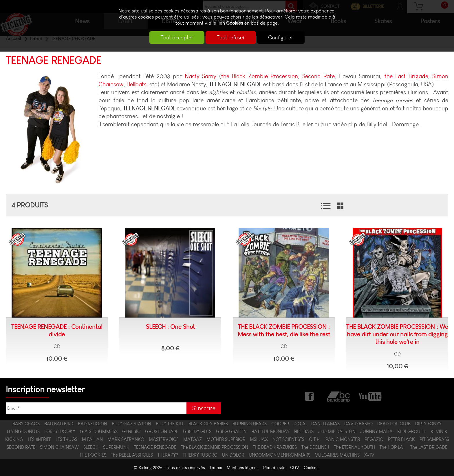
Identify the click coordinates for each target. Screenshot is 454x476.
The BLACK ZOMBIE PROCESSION (215, 447)
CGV (295, 467)
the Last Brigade (406, 76)
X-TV (369, 455)
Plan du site (274, 467)
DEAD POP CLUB (394, 424)
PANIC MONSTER (343, 439)
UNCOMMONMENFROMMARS (280, 455)
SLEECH (91, 447)
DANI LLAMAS (325, 424)
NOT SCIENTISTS (288, 439)
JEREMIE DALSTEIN (337, 432)
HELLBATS (304, 432)
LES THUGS (66, 439)
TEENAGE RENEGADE (155, 447)
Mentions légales (243, 467)
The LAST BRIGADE (429, 447)
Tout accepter (175, 38)
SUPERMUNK (116, 447)
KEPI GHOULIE (412, 432)
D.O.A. (300, 424)
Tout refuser (231, 38)
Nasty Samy (201, 76)
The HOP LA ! (393, 447)
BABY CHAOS (26, 424)
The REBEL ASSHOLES (132, 455)
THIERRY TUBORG (200, 455)
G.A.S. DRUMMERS (99, 432)
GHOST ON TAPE (162, 432)
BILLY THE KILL (170, 424)
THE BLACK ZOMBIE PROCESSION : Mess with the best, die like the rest (284, 331)
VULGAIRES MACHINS (337, 455)
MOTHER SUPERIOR (226, 439)
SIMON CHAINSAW (59, 447)
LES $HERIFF (39, 439)
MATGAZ (193, 439)
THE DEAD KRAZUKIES (275, 447)
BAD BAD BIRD (59, 424)
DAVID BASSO (358, 424)
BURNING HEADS (250, 424)
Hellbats (137, 84)
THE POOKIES (93, 455)
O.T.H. (315, 439)
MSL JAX (259, 439)
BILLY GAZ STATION (131, 424)
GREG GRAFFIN (231, 432)
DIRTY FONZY (428, 424)
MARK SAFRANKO (126, 439)
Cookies (235, 23)
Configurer (283, 38)
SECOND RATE (21, 447)
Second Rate (318, 76)
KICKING (14, 439)
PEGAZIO (374, 439)
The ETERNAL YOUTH (354, 447)
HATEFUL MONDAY (270, 432)
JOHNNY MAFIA (376, 432)
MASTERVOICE (164, 439)
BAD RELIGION (93, 424)
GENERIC (131, 432)
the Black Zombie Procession (260, 76)
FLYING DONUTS (23, 432)
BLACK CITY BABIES (208, 424)
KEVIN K (439, 432)
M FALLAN (92, 439)
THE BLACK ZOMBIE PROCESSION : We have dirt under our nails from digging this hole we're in (397, 334)
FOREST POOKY (60, 432)
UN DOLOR (233, 455)
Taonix (216, 467)
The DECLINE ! (315, 447)
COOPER (280, 424)
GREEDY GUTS (197, 432)
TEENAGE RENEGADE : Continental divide (57, 331)
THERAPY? (168, 455)
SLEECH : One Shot (170, 327)
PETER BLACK (401, 439)
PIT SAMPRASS (434, 439)
